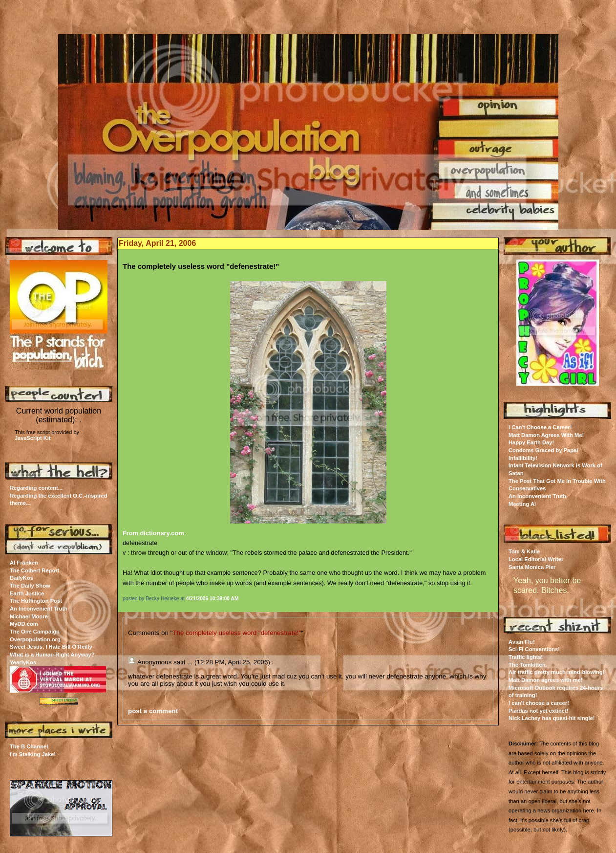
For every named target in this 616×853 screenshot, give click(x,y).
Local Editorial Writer (536, 559)
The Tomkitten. (528, 665)
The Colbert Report (34, 570)
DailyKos (21, 578)
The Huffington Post (36, 601)
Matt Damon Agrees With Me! (546, 435)
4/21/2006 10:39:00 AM (212, 599)
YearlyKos (23, 662)
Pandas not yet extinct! (538, 711)
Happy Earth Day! (531, 442)
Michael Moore (29, 616)
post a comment (153, 711)
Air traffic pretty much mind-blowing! (556, 672)
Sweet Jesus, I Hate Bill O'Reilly (51, 647)
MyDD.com (24, 624)
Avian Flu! (522, 642)
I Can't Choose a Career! (540, 427)
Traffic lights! (526, 657)
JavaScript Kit (32, 438)
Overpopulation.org (35, 639)
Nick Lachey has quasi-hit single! (552, 718)
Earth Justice (27, 593)
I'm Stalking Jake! (33, 754)
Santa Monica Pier (532, 567)
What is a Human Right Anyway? (52, 655)
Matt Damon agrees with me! (546, 680)
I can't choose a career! (539, 703)
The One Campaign (35, 632)
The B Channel (29, 746)
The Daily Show (30, 586)
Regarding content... (36, 488)
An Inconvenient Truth (39, 609)
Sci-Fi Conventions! (534, 649)
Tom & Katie (524, 551)
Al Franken (24, 563)
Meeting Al (522, 504)
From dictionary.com (153, 533)
